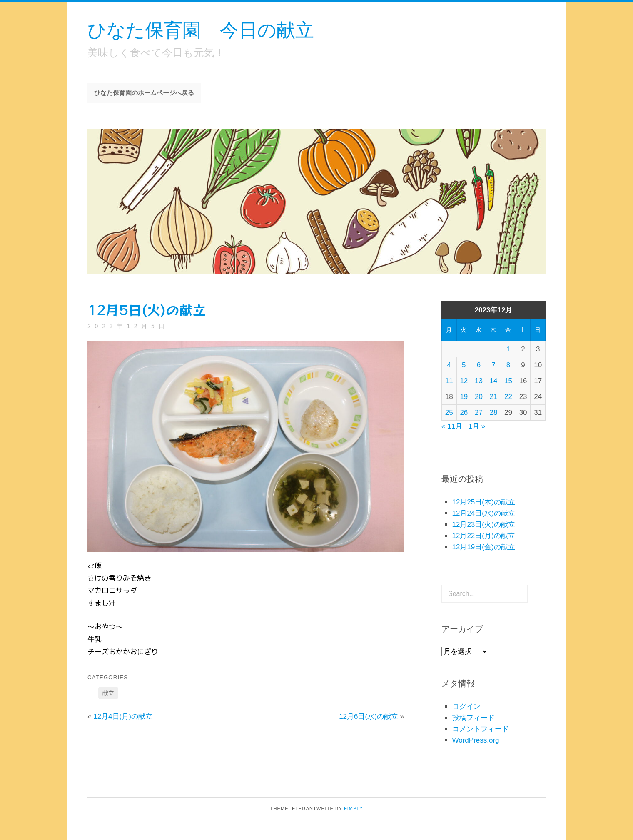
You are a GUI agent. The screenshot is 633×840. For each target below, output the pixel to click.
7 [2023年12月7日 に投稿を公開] (493, 365)
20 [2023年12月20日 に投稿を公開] (479, 397)
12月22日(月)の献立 (484, 536)
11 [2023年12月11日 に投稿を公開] (449, 381)
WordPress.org (476, 740)
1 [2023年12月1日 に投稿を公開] (508, 349)
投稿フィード (474, 718)
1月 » (477, 426)
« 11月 (452, 426)
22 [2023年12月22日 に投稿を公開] (508, 397)
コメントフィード (481, 729)
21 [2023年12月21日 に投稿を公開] (494, 397)
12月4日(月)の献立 (123, 717)
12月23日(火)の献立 (484, 525)
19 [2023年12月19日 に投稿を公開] (464, 397)
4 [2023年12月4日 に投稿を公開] (449, 365)
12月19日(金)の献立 (484, 547)
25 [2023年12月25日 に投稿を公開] (449, 413)
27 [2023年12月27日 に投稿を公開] (479, 413)
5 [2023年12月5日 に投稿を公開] (464, 365)
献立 (108, 693)
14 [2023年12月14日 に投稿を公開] (494, 381)
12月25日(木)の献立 (484, 502)
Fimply (354, 808)
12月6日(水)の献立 (369, 717)
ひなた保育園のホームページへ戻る (144, 93)
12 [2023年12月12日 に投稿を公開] (464, 381)
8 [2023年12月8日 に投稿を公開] (508, 365)
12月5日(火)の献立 (147, 309)
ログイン (466, 707)
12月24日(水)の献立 (484, 513)
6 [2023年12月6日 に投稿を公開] (479, 365)
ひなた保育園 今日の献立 (201, 29)
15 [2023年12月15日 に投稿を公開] (508, 381)
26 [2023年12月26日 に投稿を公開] (464, 413)
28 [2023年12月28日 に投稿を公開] (494, 413)
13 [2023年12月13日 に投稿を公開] (479, 381)
